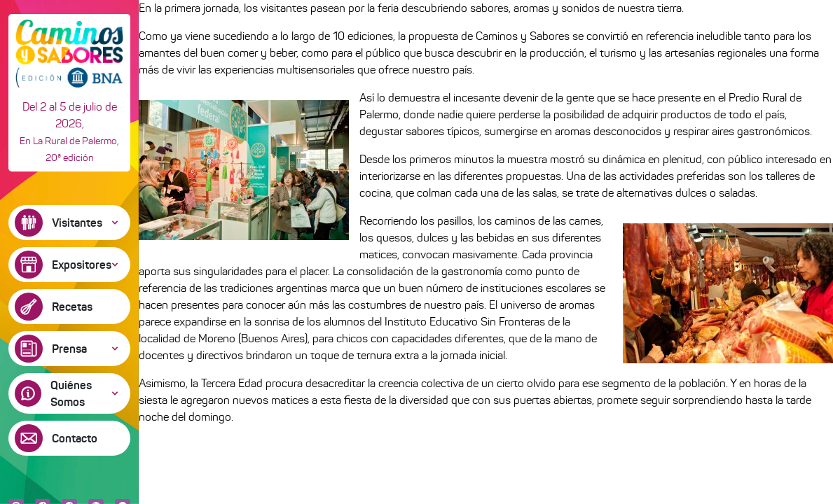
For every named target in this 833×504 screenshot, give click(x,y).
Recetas (72, 307)
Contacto (75, 438)
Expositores (82, 265)
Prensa (69, 349)
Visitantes (77, 223)
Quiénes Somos (71, 393)
